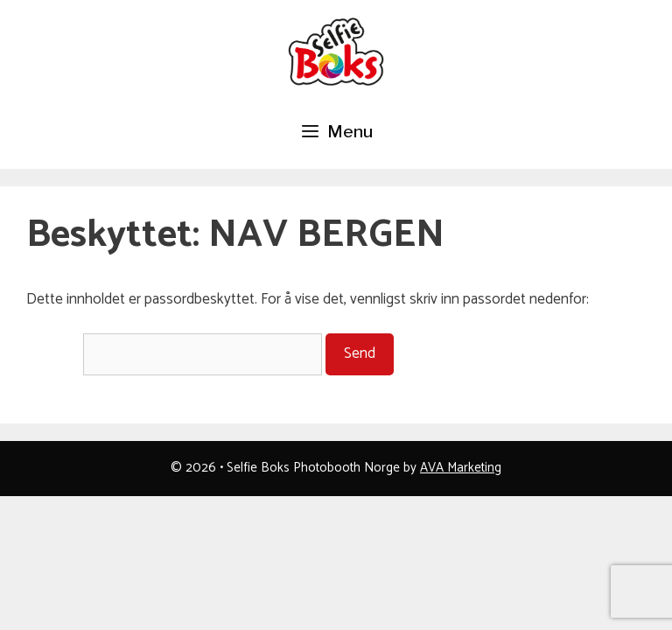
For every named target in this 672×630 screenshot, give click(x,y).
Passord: (174, 353)
